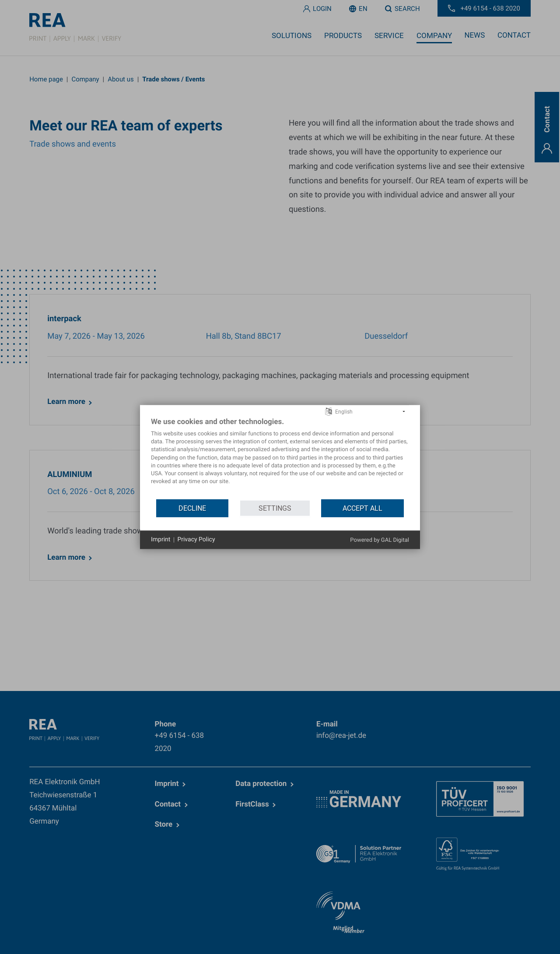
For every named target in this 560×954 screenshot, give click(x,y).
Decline (192, 508)
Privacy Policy (196, 540)
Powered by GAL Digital (380, 540)
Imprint (161, 540)
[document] (280, 458)
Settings (275, 508)
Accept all (362, 508)
